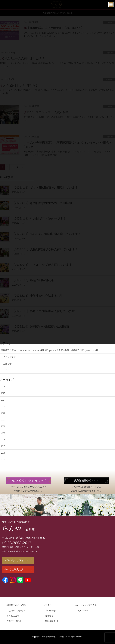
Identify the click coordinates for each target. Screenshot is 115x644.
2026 (3, 387)
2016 (3, 453)
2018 (3, 440)
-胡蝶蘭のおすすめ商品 (17, 605)
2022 (3, 413)
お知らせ (7, 364)
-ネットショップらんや (86, 605)
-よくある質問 (13, 616)
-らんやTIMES (82, 611)
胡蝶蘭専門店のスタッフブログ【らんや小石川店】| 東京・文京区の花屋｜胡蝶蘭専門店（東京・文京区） (51, 350)
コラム (6, 370)
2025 (3, 393)
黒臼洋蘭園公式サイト (86, 481)
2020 (3, 426)
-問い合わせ (50, 611)
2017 (3, 446)
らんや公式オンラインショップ (29, 481)
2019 (3, 433)
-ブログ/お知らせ (14, 621)
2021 (3, 420)
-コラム (48, 605)
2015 (3, 460)
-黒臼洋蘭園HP (51, 621)
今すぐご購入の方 (18, 570)
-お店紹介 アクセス (16, 611)
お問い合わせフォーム (18, 560)
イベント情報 (9, 357)
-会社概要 (49, 616)
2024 (3, 400)
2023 (3, 407)
